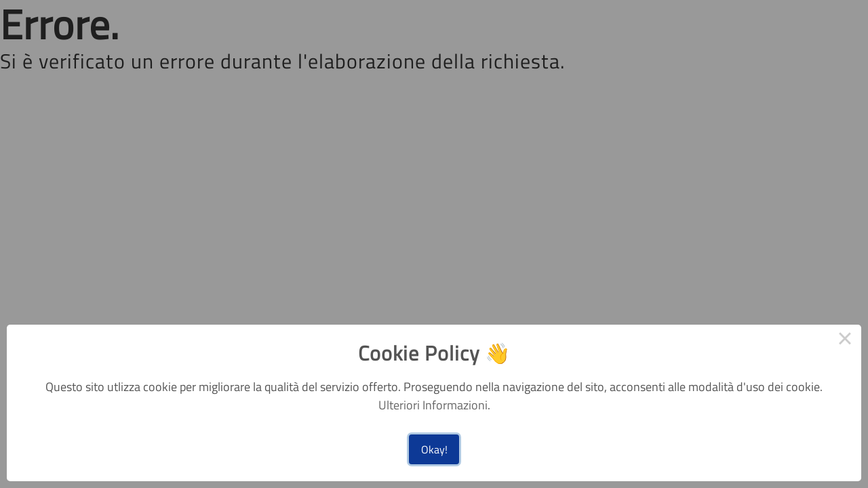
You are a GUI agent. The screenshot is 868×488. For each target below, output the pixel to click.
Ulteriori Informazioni (433, 405)
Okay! (434, 449)
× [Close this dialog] (845, 341)
